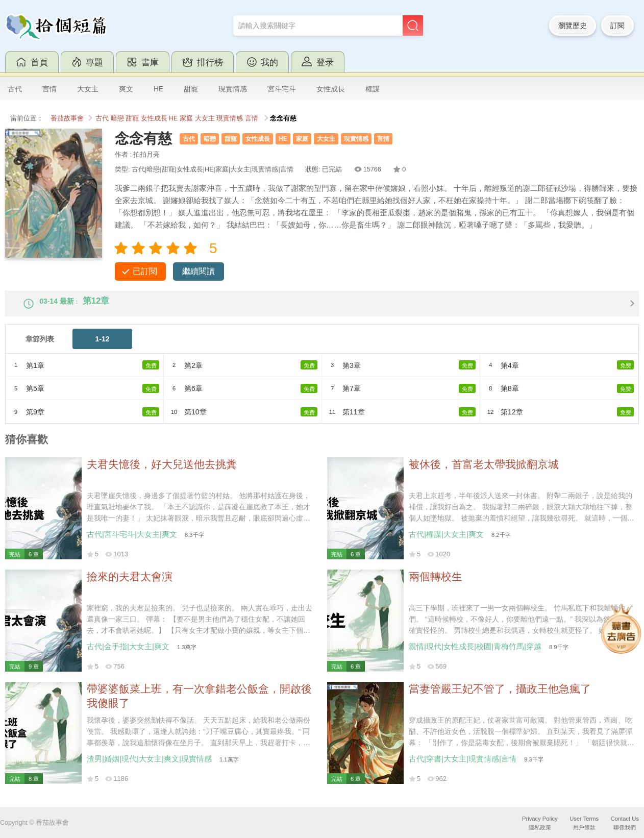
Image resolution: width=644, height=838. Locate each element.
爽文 (126, 89)
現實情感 (233, 89)
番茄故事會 (67, 118)
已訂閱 (145, 271)
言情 (49, 89)
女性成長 (331, 89)
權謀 (373, 89)
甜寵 (191, 89)
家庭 (186, 118)
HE (158, 89)
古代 (15, 89)
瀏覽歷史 (573, 26)
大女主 (88, 89)
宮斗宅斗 (282, 89)
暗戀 (117, 118)
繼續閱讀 (199, 271)
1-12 (102, 347)
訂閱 (617, 26)
